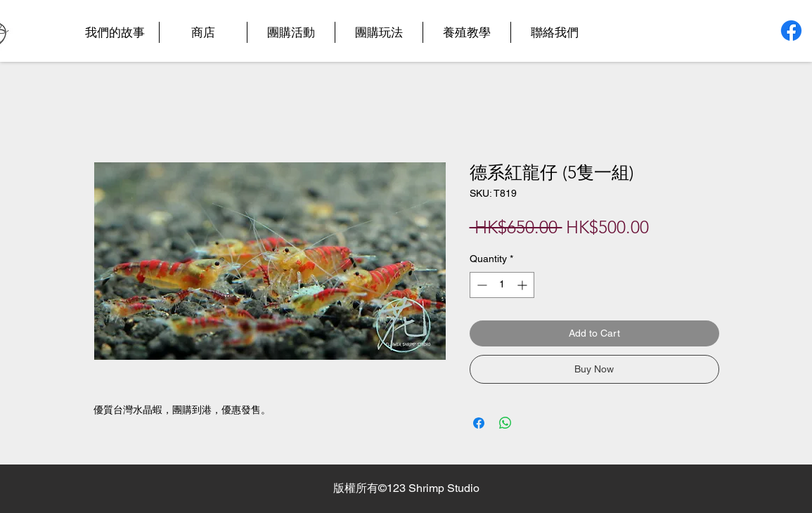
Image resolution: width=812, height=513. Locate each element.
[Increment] (523, 285)
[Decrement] (481, 285)
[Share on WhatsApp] (505, 423)
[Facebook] (791, 31)
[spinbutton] (502, 285)
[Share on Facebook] (479, 423)
